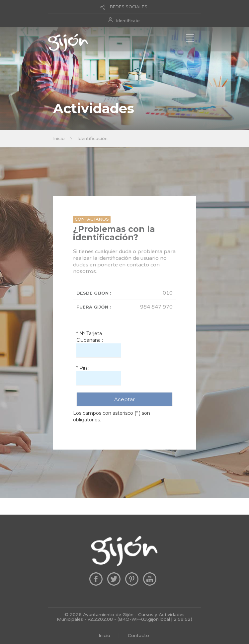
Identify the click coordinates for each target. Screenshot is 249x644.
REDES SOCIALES (129, 7)
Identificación (92, 139)
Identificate (128, 21)
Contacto (138, 636)
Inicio (59, 139)
